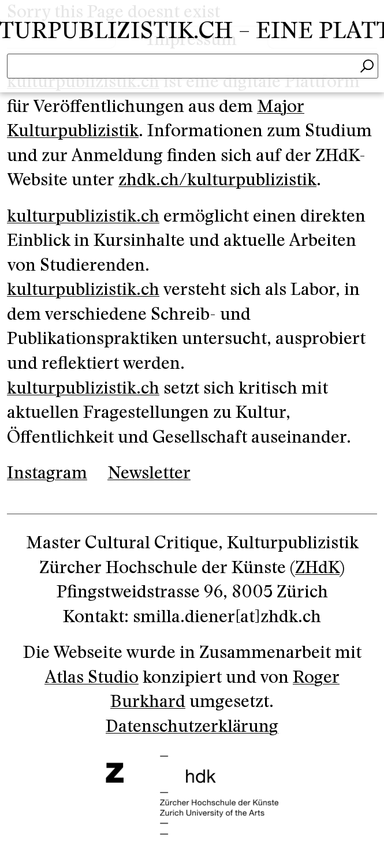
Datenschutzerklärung (192, 727)
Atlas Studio (92, 678)
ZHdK (317, 568)
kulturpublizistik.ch (83, 216)
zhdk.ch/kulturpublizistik (217, 180)
